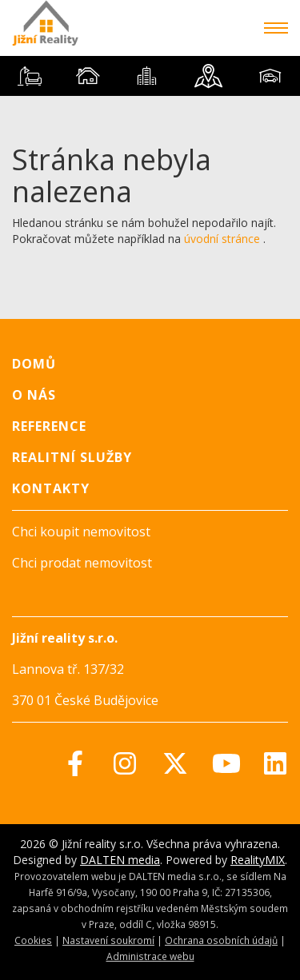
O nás (34, 395)
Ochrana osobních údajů (221, 940)
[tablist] (150, 76)
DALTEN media (120, 860)
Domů (34, 364)
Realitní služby (72, 457)
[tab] (29, 76)
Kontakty (51, 488)
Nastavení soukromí (108, 940)
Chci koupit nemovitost (81, 532)
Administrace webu (150, 956)
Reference (49, 426)
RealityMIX (258, 860)
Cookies (33, 940)
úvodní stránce (222, 239)
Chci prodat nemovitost (82, 563)
